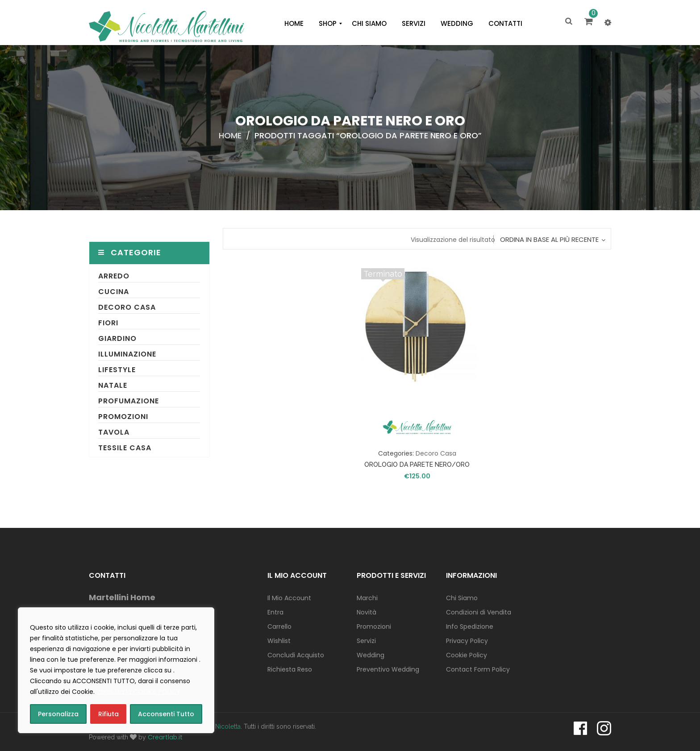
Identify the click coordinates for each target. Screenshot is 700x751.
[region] (116, 670)
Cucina (114, 292)
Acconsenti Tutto (166, 714)
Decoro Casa (127, 307)
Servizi (366, 641)
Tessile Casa (125, 448)
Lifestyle (117, 370)
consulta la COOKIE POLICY (139, 692)
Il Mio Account (289, 598)
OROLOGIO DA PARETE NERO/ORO (417, 465)
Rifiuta (108, 714)
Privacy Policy (467, 641)
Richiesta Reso (290, 669)
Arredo (114, 276)
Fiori (108, 323)
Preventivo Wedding (388, 669)
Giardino (117, 338)
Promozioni (123, 417)
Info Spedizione (470, 627)
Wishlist (279, 641)
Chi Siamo (462, 598)
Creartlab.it (165, 737)
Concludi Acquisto (296, 655)
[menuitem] (294, 24)
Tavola (114, 432)
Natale (113, 385)
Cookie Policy (467, 655)
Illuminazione (127, 354)
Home (230, 135)
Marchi (367, 598)
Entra (275, 612)
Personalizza (58, 714)
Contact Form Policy (478, 669)
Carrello (279, 627)
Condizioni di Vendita (479, 612)
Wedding (371, 655)
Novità (367, 612)
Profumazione (129, 401)
